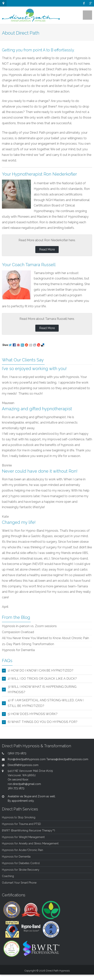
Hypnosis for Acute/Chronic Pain (22, 850)
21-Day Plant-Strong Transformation (28, 644)
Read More (47, 249)
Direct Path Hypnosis (58, 971)
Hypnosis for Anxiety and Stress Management (30, 843)
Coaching (8, 876)
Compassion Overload (18, 632)
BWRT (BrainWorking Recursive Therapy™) (28, 831)
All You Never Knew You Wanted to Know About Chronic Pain (45, 638)
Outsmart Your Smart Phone (19, 883)
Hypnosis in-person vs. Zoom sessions (29, 626)
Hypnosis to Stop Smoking (19, 817)
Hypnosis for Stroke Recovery (21, 870)
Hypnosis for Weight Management (23, 837)
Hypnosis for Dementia (18, 650)
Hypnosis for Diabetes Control (21, 863)
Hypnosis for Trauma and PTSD (21, 824)
